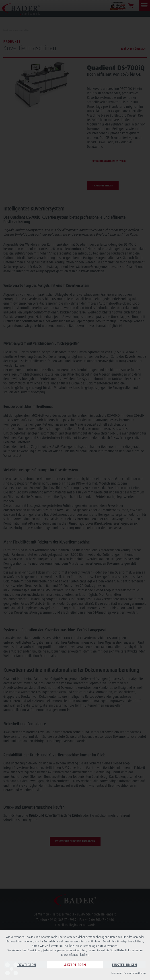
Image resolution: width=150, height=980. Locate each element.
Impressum (117, 973)
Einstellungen (124, 965)
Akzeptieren (75, 965)
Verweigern (26, 965)
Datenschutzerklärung (135, 973)
